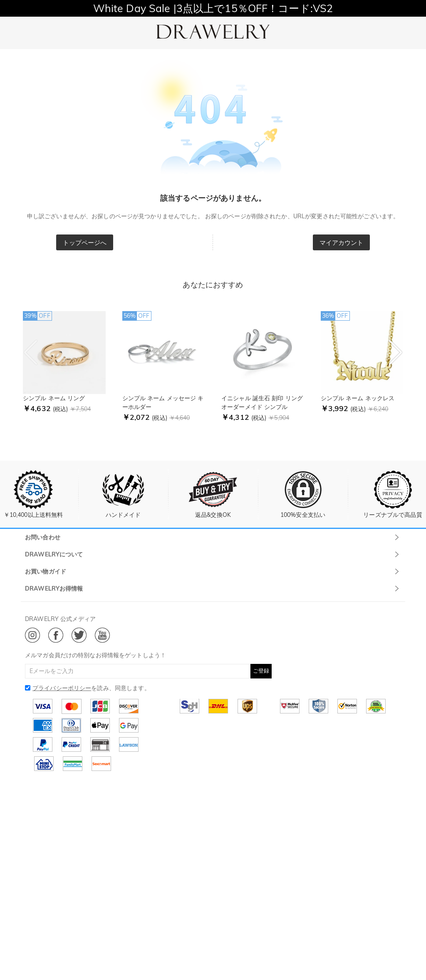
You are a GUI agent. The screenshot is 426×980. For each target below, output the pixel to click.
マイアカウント (342, 243)
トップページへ (85, 243)
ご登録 (261, 671)
